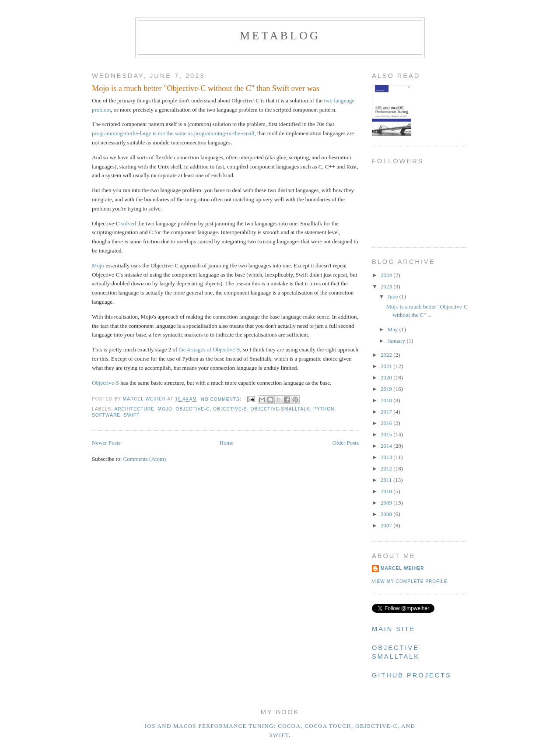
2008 (387, 514)
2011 (387, 480)
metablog (280, 36)
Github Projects (412, 675)
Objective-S (105, 383)
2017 (387, 412)
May (394, 329)
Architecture (134, 409)
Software (106, 415)
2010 (387, 491)
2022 (387, 355)
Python (324, 409)
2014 (387, 446)
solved (129, 223)
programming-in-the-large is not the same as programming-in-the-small (173, 133)
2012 (387, 469)
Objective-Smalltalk (280, 409)
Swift (132, 415)
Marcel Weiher (402, 568)
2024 (387, 275)
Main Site (394, 629)
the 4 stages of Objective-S (210, 349)
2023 (387, 286)
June (394, 297)
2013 (387, 457)
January (397, 341)
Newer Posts (106, 443)
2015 (387, 434)
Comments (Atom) (145, 459)
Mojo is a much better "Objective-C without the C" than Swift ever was (206, 88)
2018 (387, 400)
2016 (387, 423)
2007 (387, 525)
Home (227, 443)
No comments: (222, 399)
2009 (387, 503)
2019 (387, 389)
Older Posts (346, 443)
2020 (387, 377)
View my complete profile (410, 581)
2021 (387, 366)
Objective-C (193, 409)
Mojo (98, 265)
